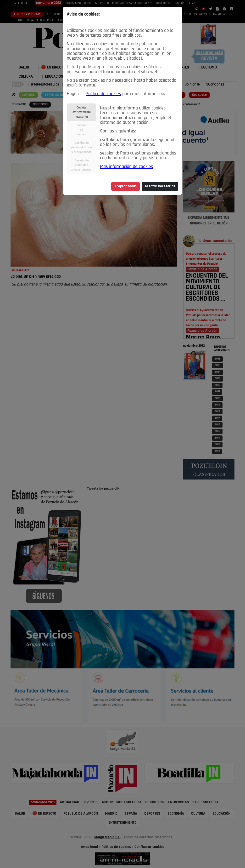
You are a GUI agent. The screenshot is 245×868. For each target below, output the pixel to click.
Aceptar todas (125, 186)
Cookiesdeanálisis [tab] (82, 130)
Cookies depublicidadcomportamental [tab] (81, 165)
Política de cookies (103, 94)
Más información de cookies (127, 167)
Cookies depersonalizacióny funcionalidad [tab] (82, 147)
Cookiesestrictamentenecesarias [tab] (82, 112)
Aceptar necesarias (160, 186)
